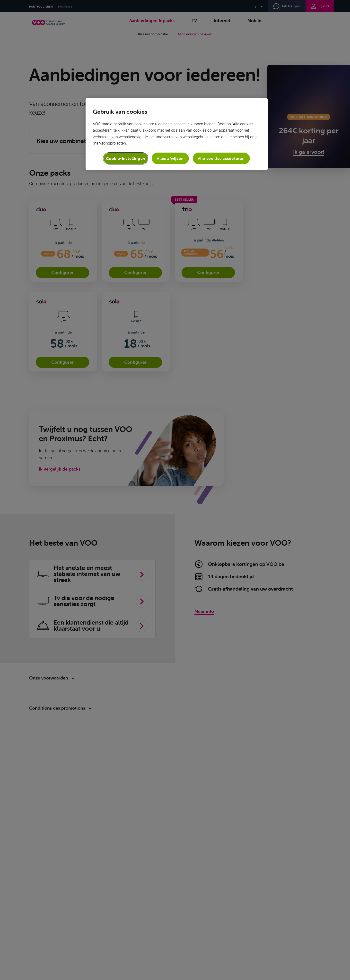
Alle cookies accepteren (221, 158)
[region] (177, 134)
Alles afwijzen (170, 158)
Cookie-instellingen (126, 158)
